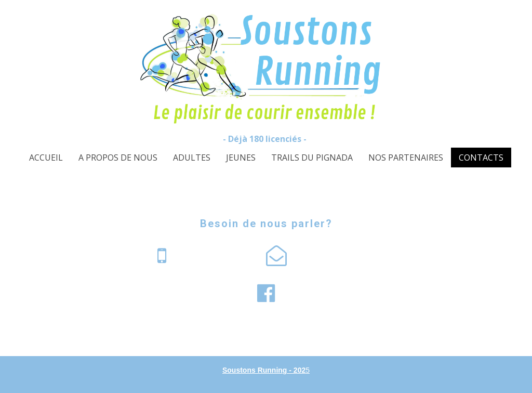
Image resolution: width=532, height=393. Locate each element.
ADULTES (192, 158)
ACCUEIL (46, 158)
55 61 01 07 (208, 256)
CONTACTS (481, 158)
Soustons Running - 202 (264, 370)
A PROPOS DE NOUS (118, 158)
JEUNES (241, 158)
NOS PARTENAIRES (406, 158)
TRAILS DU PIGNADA (312, 158)
